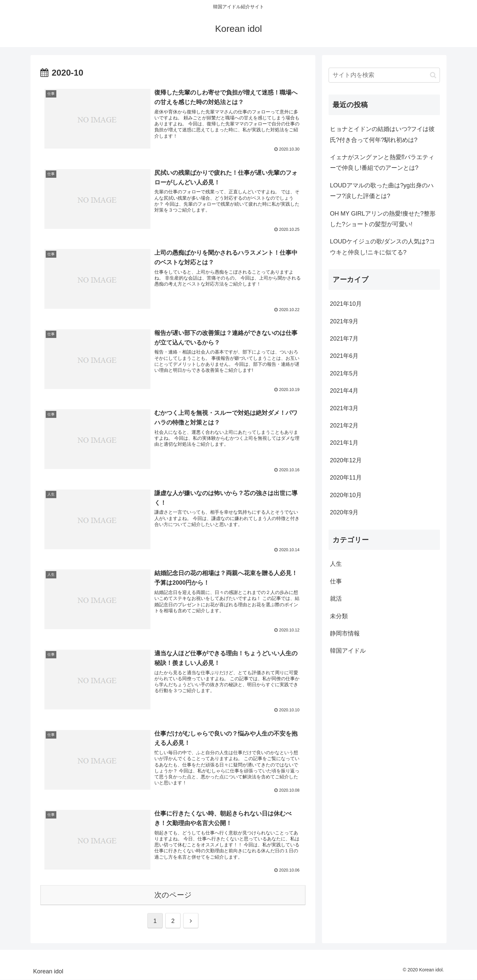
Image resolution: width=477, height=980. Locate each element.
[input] (384, 75)
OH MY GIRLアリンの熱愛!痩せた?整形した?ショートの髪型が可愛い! (383, 219)
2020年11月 (346, 478)
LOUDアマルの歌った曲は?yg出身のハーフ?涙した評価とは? (382, 191)
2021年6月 (344, 356)
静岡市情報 (345, 633)
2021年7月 (344, 339)
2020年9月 (344, 512)
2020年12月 (346, 460)
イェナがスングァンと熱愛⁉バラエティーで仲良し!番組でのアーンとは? (382, 163)
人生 (336, 564)
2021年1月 (344, 443)
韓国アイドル (348, 651)
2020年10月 (346, 495)
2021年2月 (344, 425)
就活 (336, 599)
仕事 (336, 581)
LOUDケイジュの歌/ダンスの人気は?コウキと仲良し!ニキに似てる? (382, 247)
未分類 (339, 616)
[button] (433, 75)
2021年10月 (346, 304)
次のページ (173, 895)
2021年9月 (344, 321)
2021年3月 (344, 408)
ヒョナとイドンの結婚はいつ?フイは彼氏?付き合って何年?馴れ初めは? (382, 134)
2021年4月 (344, 391)
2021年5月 (344, 373)
